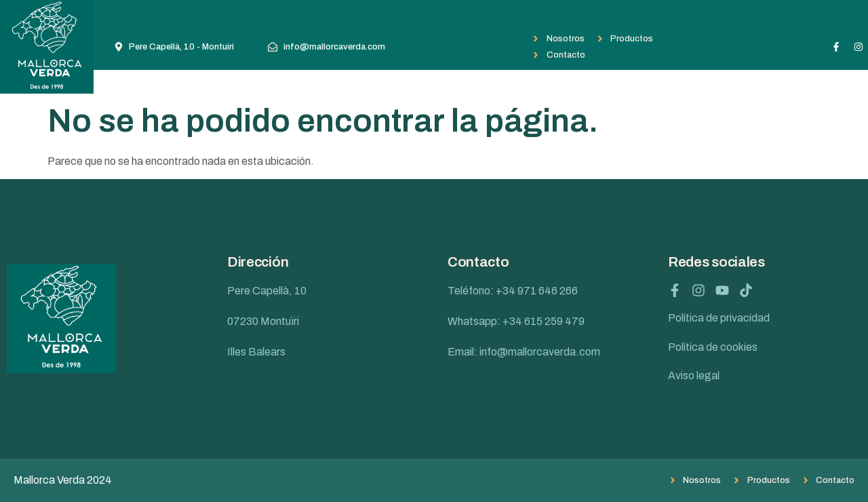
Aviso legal (694, 375)
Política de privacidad (719, 318)
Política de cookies (713, 347)
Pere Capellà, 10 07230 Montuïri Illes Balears (267, 321)
